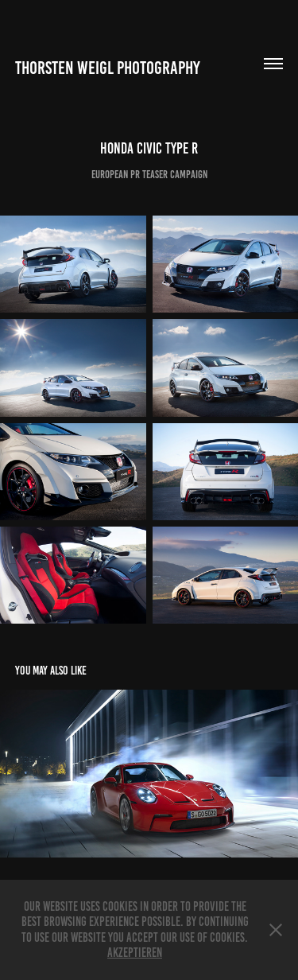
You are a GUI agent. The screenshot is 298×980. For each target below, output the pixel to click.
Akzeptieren (135, 953)
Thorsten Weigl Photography (108, 68)
